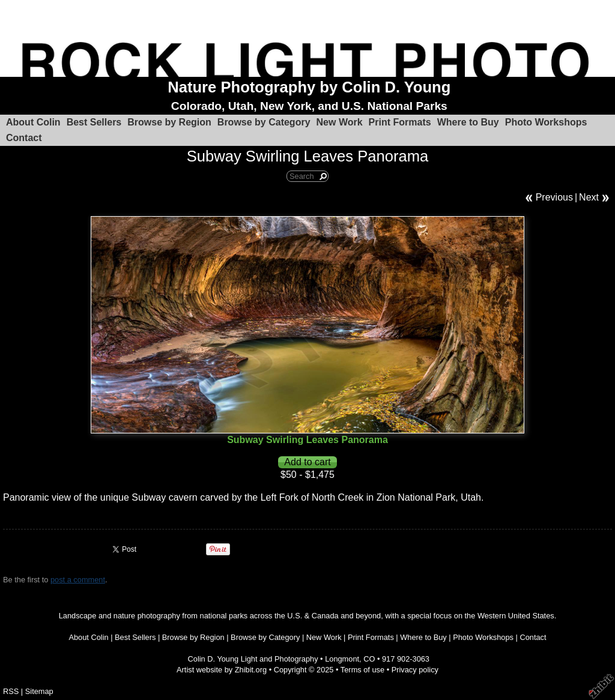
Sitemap (39, 691)
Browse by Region (169, 122)
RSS (11, 691)
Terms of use (362, 670)
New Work (340, 122)
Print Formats (400, 122)
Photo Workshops (546, 122)
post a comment (78, 580)
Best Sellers (94, 122)
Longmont (342, 659)
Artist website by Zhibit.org (222, 670)
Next (589, 197)
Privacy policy (415, 670)
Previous (554, 197)
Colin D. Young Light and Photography (253, 659)
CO (369, 659)
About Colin (33, 122)
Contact (24, 138)
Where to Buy (468, 122)
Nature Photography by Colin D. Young (309, 87)
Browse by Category (264, 122)
